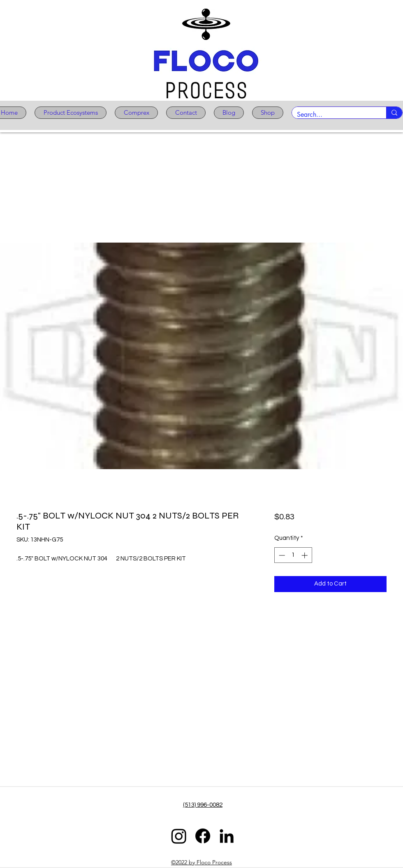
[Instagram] (179, 836)
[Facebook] (203, 836)
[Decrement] (281, 555)
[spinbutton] (293, 555)
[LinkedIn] (227, 836)
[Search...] (333, 115)
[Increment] (305, 555)
